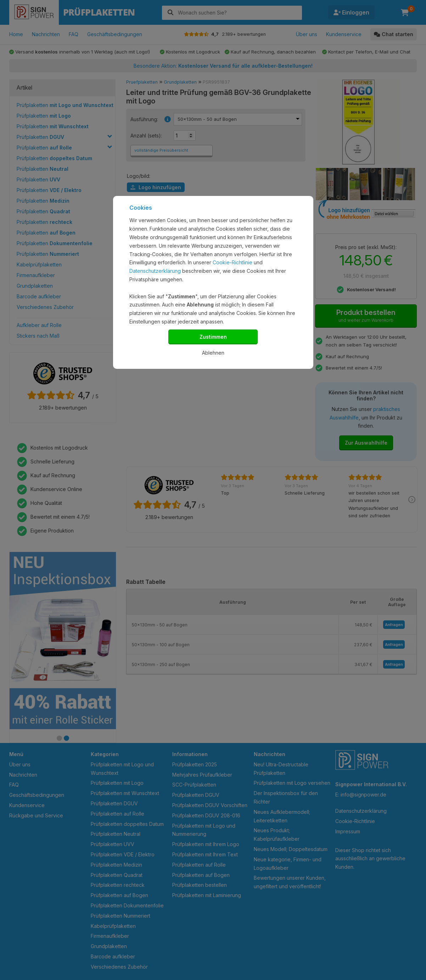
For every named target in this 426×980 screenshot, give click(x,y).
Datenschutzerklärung (155, 271)
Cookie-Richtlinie (232, 262)
